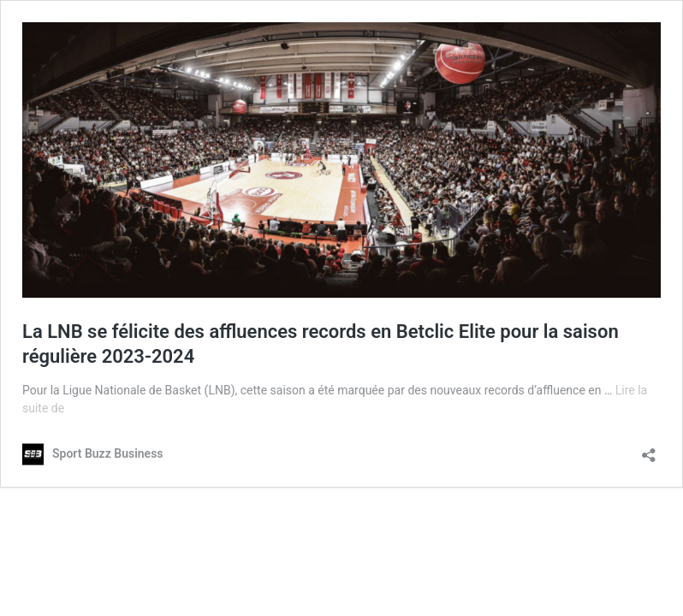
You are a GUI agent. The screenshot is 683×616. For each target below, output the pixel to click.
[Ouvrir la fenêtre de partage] (649, 450)
